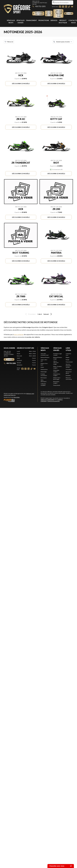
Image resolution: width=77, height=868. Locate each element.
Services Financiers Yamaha (68, 366)
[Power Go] (21, 400)
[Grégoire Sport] (17, 9)
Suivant (48, 314)
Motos (42, 367)
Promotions (44, 20)
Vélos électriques (44, 381)
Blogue (68, 357)
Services (54, 20)
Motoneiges (44, 372)
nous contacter (19, 334)
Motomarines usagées (57, 375)
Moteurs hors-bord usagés (57, 378)
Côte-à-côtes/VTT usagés (56, 363)
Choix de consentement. (54, 401)
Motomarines (44, 369)
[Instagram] (63, 7)
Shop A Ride (17, 397)
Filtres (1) (9, 42)
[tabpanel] (26, 358)
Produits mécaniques (44, 375)
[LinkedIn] (66, 7)
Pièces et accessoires (69, 378)
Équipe (68, 360)
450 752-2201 (39, 6)
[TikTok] (69, 7)
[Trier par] (63, 42)
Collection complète (43, 385)
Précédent (30, 314)
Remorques (44, 378)
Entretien (68, 375)
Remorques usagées (56, 382)
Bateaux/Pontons (45, 357)
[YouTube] (72, 7)
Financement (31, 20)
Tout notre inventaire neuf (45, 354)
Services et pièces (69, 372)
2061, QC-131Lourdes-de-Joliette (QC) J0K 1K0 (40, 3)
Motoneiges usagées (56, 371)
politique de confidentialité (47, 400)
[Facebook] (60, 7)
